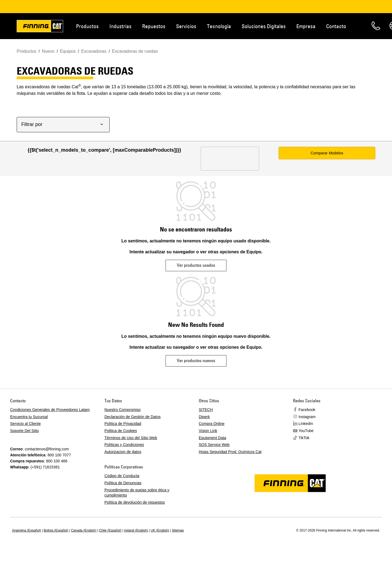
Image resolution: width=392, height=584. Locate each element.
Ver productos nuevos (196, 360)
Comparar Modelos (327, 153)
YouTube (306, 431)
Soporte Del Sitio (24, 431)
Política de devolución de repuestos (135, 502)
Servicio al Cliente (25, 424)
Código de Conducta (122, 476)
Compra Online (212, 424)
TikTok (304, 438)
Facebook (307, 410)
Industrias (120, 26)
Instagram (307, 417)
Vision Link (208, 431)
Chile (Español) (110, 530)
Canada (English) (84, 530)
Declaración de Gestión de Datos (132, 417)
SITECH (206, 410)
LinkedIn (306, 424)
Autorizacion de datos (123, 452)
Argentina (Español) (27, 530)
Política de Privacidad (123, 424)
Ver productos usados (196, 265)
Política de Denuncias (123, 483)
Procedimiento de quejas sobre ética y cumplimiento (137, 493)
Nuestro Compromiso (122, 410)
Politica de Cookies (121, 431)
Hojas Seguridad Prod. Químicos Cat (230, 452)
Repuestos (154, 26)
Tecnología (219, 26)
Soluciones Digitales (264, 26)
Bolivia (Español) (56, 530)
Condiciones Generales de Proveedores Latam (50, 410)
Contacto (336, 26)
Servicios (186, 26)
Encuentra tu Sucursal (29, 417)
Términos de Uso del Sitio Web (131, 438)
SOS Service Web (214, 445)
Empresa (306, 26)
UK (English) (160, 530)
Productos (87, 26)
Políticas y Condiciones (124, 445)
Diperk (204, 417)
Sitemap (178, 530)
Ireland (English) (136, 530)
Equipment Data (212, 438)
